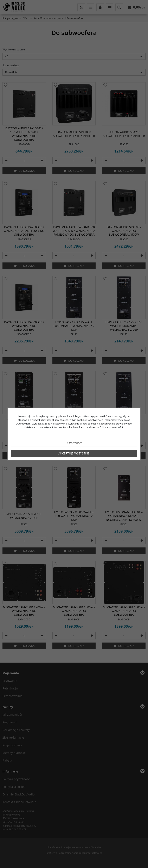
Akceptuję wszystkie (74, 453)
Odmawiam (74, 443)
